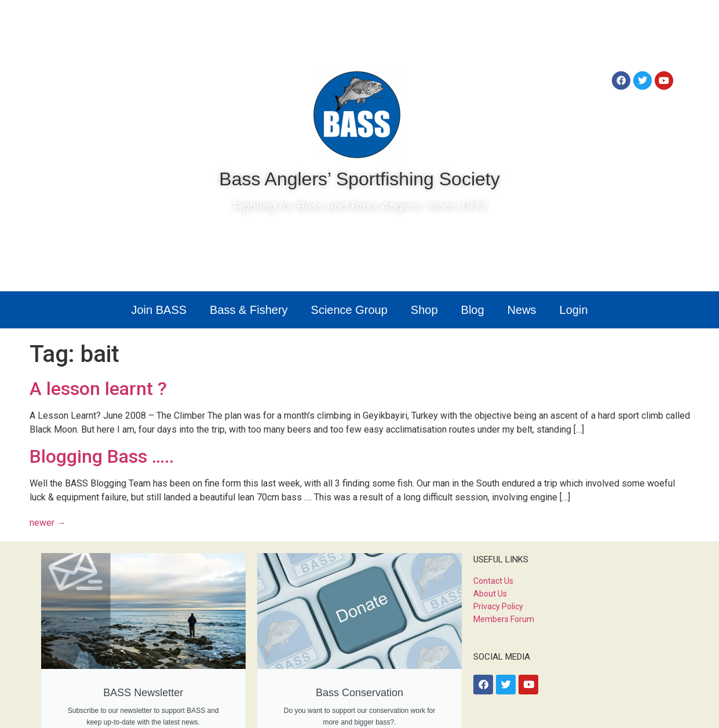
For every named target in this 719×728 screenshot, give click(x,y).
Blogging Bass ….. (102, 456)
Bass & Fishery (249, 310)
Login (574, 310)
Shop (424, 310)
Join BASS (159, 310)
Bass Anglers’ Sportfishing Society (359, 179)
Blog (473, 310)
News (522, 310)
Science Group (349, 310)
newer (48, 523)
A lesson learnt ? (98, 389)
